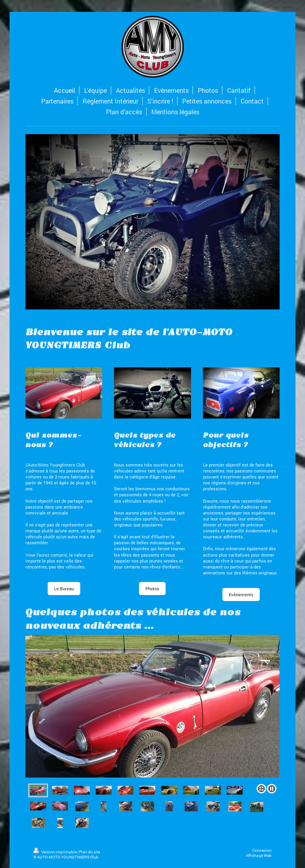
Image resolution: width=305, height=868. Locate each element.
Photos (152, 589)
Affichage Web (259, 856)
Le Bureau (64, 589)
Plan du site (90, 852)
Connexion (262, 850)
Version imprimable (55, 852)
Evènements (241, 594)
